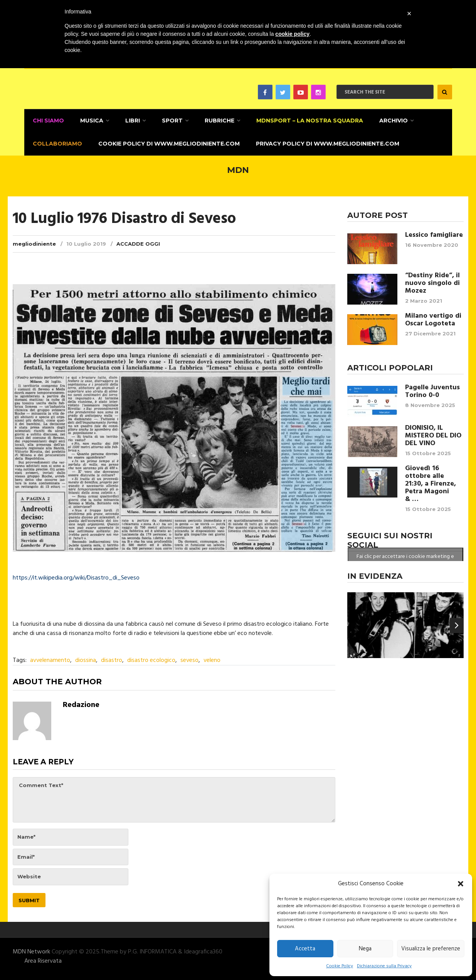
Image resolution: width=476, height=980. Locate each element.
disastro (112, 659)
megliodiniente (34, 242)
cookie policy (292, 34)
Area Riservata (43, 960)
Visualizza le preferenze (431, 949)
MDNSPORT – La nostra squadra (307, 120)
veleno (212, 659)
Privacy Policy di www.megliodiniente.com (326, 143)
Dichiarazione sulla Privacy (384, 966)
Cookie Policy (340, 966)
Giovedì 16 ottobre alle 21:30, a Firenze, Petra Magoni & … (431, 482)
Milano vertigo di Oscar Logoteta (433, 318)
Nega (365, 949)
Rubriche (217, 120)
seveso (189, 659)
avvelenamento (50, 659)
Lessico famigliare (434, 234)
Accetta (305, 949)
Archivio (390, 120)
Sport (170, 120)
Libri (131, 120)
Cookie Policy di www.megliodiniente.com (168, 143)
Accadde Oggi (138, 242)
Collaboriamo (57, 143)
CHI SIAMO (48, 120)
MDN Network (31, 950)
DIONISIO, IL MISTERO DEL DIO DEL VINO (433, 434)
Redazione (81, 704)
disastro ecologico (151, 659)
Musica (91, 120)
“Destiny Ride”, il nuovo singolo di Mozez (432, 282)
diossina (86, 659)
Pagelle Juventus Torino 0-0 (432, 390)
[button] (461, 884)
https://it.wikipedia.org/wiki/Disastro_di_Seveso (76, 577)
